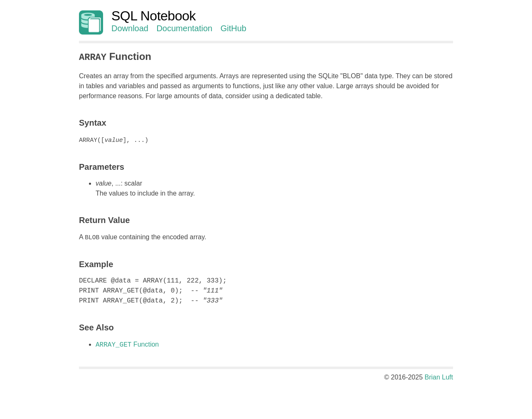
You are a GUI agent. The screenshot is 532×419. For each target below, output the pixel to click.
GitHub (233, 28)
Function (127, 344)
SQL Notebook (154, 16)
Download (130, 28)
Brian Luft (439, 376)
